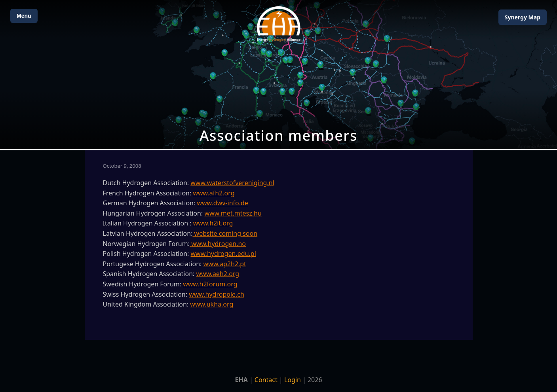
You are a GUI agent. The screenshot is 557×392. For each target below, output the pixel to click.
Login (293, 380)
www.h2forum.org (210, 284)
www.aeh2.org (218, 274)
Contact (266, 380)
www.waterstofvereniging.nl (232, 183)
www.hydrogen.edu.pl (223, 254)
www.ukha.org (212, 304)
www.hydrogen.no (219, 244)
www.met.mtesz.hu (233, 213)
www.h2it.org (213, 223)
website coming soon (225, 233)
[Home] (279, 24)
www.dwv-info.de (222, 203)
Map (523, 17)
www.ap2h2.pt (225, 264)
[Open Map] (278, 75)
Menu (24, 16)
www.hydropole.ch (217, 294)
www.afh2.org (214, 193)
